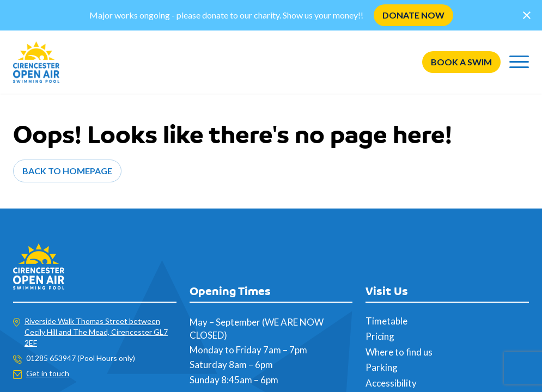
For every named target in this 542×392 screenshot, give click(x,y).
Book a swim (461, 62)
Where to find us (399, 352)
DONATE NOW (413, 15)
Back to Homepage (67, 171)
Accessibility (391, 383)
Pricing (380, 336)
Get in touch (48, 373)
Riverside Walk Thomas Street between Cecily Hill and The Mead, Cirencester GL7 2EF (96, 332)
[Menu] (519, 62)
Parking (382, 367)
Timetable (386, 321)
